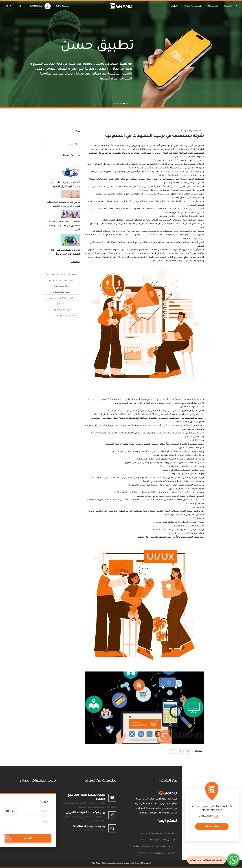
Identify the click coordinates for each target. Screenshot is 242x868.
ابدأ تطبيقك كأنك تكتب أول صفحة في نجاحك (159, 834)
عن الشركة (168, 781)
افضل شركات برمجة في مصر (61, 298)
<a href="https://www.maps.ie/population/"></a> (212, 812)
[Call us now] (48, 6)
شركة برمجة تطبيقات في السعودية (172, 161)
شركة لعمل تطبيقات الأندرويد (135, 250)
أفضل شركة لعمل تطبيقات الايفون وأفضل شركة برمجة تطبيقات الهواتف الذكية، (159, 511)
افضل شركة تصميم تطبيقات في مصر (61, 275)
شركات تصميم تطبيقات (61, 310)
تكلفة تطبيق (61, 304)
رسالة (45, 821)
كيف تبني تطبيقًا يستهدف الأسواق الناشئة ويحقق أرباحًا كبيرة (154, 847)
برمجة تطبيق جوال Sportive (89, 826)
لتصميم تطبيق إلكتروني (165, 254)
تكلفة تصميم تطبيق (61, 286)
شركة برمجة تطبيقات (123, 153)
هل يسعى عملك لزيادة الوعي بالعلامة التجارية (158, 840)
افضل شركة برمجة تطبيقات (67, 316)
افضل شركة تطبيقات (61, 292)
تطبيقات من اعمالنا (100, 781)
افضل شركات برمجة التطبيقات (61, 280)
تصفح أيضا (168, 821)
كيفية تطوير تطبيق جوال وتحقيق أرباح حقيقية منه (157, 853)
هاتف (46, 812)
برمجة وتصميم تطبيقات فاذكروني (85, 813)
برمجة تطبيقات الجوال (38, 781)
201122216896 (207, 816)
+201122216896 (35, 6)
